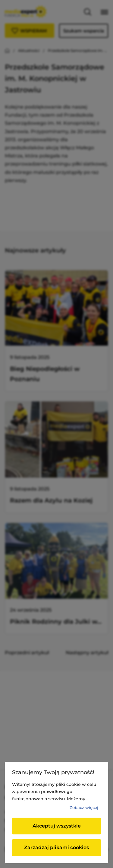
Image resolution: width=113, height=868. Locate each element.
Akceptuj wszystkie (57, 826)
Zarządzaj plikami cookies (56, 847)
